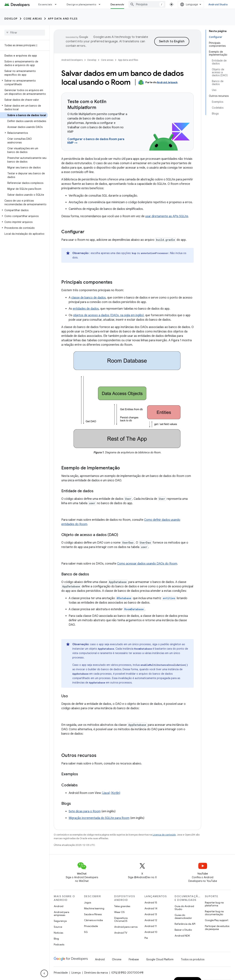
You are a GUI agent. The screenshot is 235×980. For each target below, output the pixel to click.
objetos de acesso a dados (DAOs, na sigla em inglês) (108, 315)
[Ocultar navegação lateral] (44, 973)
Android (59, 906)
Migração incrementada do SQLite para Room (99, 818)
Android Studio (218, 4)
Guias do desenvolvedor (183, 916)
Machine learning (94, 908)
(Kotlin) (115, 793)
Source (58, 927)
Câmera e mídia (93, 920)
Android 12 (151, 920)
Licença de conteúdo (164, 835)
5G (86, 932)
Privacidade (91, 926)
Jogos (88, 903)
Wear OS (119, 912)
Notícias (58, 933)
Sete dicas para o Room (85, 811)
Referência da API (185, 924)
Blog (56, 939)
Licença (76, 973)
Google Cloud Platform (160, 959)
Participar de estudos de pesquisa (217, 928)
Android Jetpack (167, 82)
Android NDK (182, 936)
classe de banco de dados (88, 298)
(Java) (106, 793)
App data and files (63, 19)
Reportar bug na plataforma (214, 904)
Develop (11, 19)
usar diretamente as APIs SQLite (167, 216)
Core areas (33, 19)
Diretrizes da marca (96, 973)
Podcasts (59, 944)
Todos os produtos (193, 959)
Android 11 (151, 926)
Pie (146, 938)
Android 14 (151, 908)
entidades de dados (86, 309)
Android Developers (72, 60)
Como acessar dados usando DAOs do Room (147, 564)
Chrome (117, 959)
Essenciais (45, 4)
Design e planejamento (81, 4)
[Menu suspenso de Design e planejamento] (101, 4)
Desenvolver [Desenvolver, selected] (119, 4)
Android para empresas (62, 914)
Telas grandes (122, 906)
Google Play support (217, 920)
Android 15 (151, 903)
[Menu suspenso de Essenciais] (57, 4)
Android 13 (151, 914)
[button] (24, 82)
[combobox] (147, 4)
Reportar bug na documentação (214, 913)
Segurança (60, 921)
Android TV (121, 933)
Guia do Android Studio (184, 908)
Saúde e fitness (93, 914)
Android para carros (126, 927)
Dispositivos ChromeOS (121, 919)
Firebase (134, 959)
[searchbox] (25, 33)
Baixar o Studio (183, 930)
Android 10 (151, 932)
